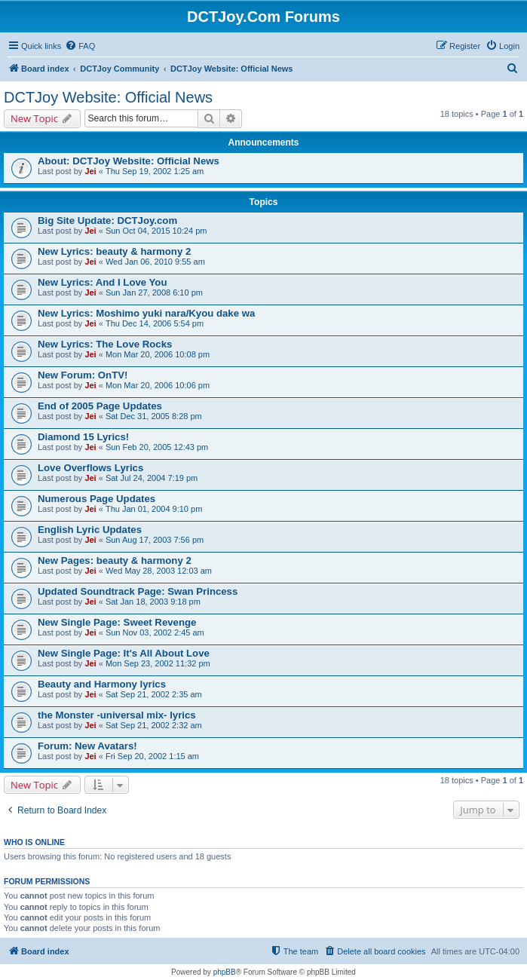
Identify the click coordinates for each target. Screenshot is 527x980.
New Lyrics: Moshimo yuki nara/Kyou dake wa (146, 313)
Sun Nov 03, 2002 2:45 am (155, 632)
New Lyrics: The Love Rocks (105, 344)
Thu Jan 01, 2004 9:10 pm (154, 509)
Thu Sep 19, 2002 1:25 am (155, 171)
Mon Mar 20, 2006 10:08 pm (158, 354)
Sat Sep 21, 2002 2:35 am (154, 694)
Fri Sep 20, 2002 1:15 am (152, 756)
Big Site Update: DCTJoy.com (107, 220)
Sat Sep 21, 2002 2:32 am (154, 725)
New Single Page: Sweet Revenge (117, 622)
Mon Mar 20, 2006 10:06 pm (158, 385)
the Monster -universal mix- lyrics (117, 715)
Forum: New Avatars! (87, 746)
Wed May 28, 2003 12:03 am (159, 571)
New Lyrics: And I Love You (102, 282)
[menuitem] (80, 46)
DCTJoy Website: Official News (108, 97)
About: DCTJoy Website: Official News (129, 161)
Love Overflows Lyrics (90, 468)
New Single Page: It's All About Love (124, 653)
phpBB (225, 972)
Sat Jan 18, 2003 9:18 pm (153, 602)
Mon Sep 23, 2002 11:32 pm (158, 663)
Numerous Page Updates (97, 499)
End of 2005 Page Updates (100, 406)
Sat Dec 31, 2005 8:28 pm (154, 416)
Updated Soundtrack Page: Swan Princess (138, 591)
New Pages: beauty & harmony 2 (115, 560)
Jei (90, 171)
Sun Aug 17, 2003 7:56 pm (155, 540)
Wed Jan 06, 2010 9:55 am (155, 262)
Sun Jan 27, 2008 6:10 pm (154, 292)
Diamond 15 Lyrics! (83, 437)
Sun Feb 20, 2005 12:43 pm (157, 447)
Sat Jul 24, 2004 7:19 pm (152, 478)
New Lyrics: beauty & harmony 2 (114, 251)
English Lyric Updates (90, 530)
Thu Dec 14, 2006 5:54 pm (155, 323)
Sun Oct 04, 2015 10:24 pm (156, 231)
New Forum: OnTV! (83, 375)
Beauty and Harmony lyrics (102, 684)
